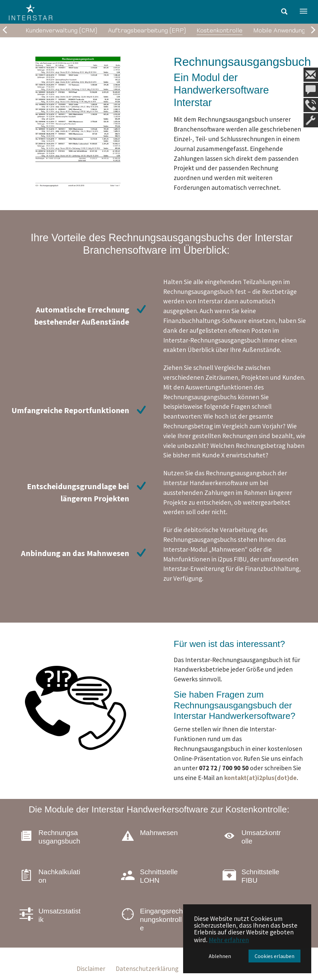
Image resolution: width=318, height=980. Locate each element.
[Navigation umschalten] (303, 11)
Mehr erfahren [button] (229, 940)
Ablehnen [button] (220, 956)
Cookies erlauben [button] (274, 956)
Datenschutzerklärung (147, 969)
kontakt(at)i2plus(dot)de (261, 778)
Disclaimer (91, 969)
